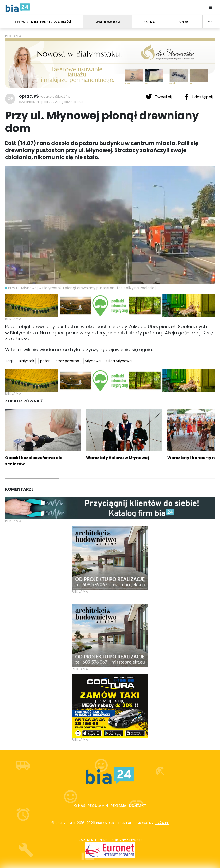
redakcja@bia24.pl (56, 96)
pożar (45, 361)
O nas (80, 806)
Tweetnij (159, 97)
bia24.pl (162, 823)
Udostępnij (199, 97)
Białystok (26, 361)
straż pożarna (67, 361)
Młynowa (93, 361)
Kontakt (138, 806)
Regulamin (98, 806)
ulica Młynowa (119, 361)
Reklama (118, 806)
